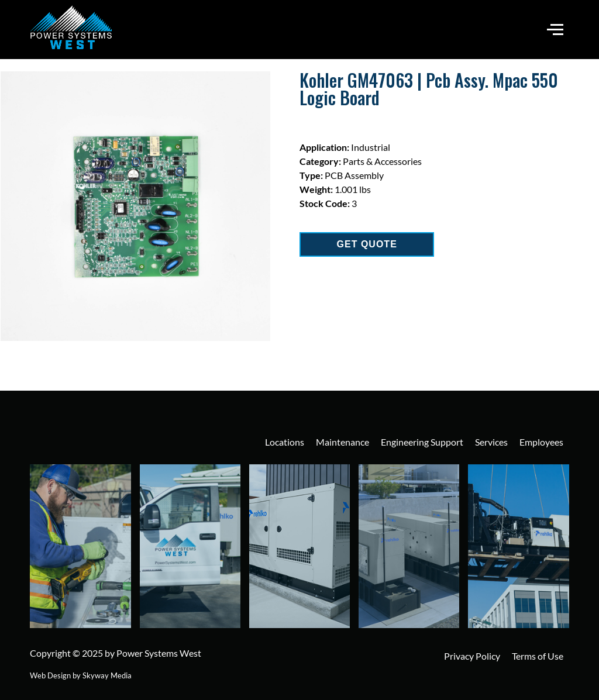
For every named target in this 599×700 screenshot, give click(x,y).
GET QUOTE (367, 244)
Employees (541, 442)
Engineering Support (422, 442)
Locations (285, 442)
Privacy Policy (472, 656)
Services (491, 442)
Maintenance (342, 442)
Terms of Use (538, 656)
